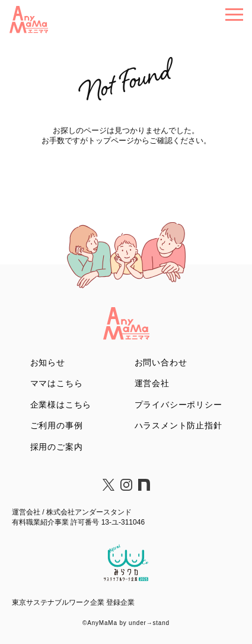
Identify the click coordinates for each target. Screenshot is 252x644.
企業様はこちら (61, 405)
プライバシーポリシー (178, 405)
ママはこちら (57, 383)
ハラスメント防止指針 (178, 425)
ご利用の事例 (57, 425)
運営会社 (152, 383)
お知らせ (48, 362)
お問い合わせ (161, 362)
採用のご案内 (57, 447)
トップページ (111, 141)
